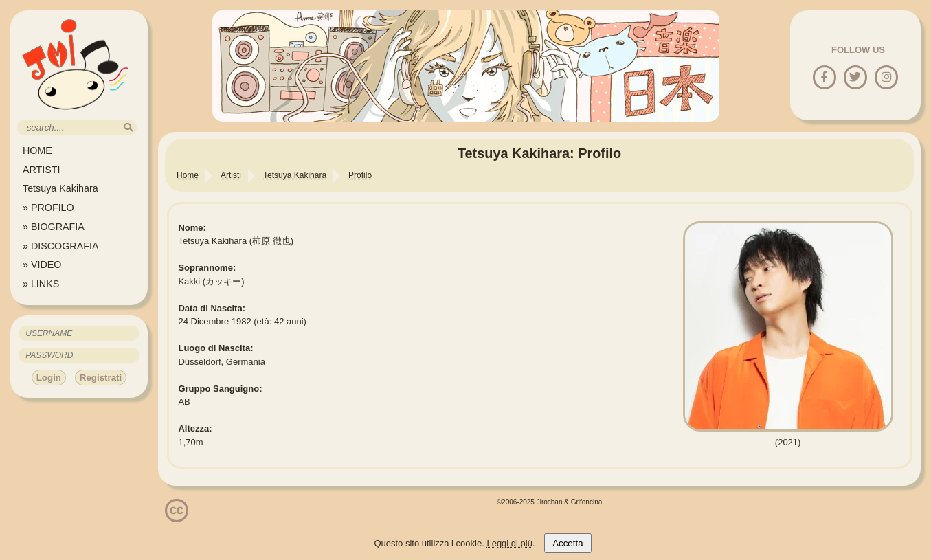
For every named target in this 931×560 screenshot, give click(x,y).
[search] (128, 127)
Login (49, 378)
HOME (37, 150)
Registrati (101, 378)
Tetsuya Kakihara (60, 188)
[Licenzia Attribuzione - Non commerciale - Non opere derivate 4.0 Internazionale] (177, 517)
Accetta (568, 543)
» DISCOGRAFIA (60, 246)
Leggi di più (509, 543)
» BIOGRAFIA (54, 227)
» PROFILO (48, 208)
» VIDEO (42, 265)
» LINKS (41, 284)
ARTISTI (42, 170)
